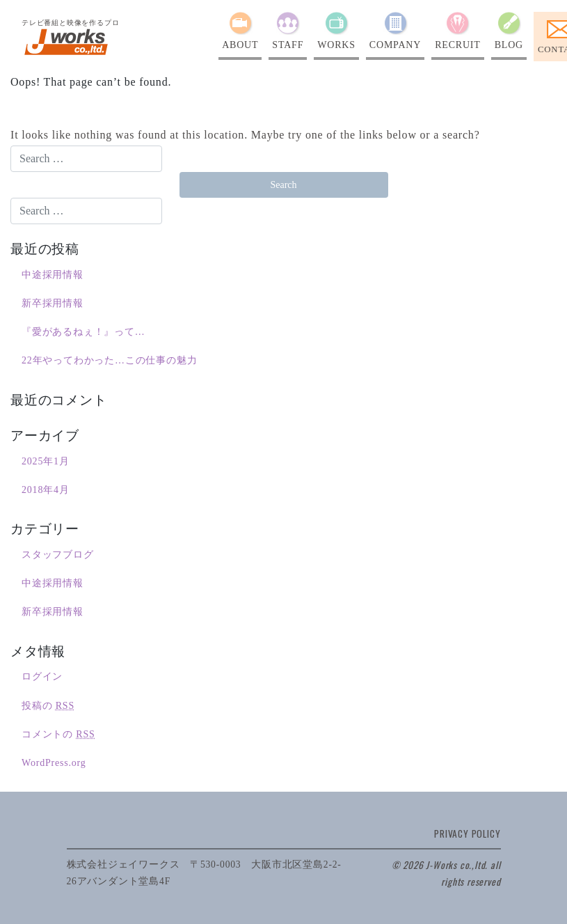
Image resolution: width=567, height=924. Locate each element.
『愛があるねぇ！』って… (83, 332)
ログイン (42, 676)
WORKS (336, 45)
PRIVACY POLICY (467, 833)
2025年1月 (46, 461)
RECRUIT (458, 45)
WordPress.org (54, 763)
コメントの (58, 734)
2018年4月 (46, 490)
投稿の (48, 706)
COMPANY (395, 45)
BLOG (509, 45)
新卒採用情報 (53, 303)
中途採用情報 (53, 275)
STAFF (288, 45)
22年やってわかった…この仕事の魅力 (109, 360)
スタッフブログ (58, 555)
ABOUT (240, 45)
